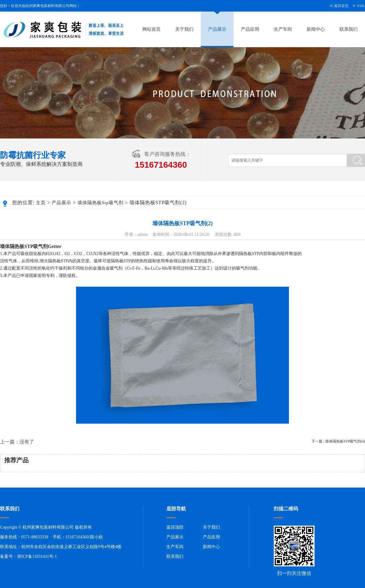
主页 (41, 203)
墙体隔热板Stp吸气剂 (101, 203)
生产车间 (283, 29)
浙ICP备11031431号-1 (37, 556)
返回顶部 (175, 527)
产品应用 (250, 29)
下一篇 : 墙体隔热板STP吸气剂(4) (338, 441)
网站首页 (151, 29)
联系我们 (349, 29)
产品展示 (217, 29)
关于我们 (184, 29)
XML (361, 6)
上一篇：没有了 (17, 442)
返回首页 (341, 6)
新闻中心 (316, 29)
